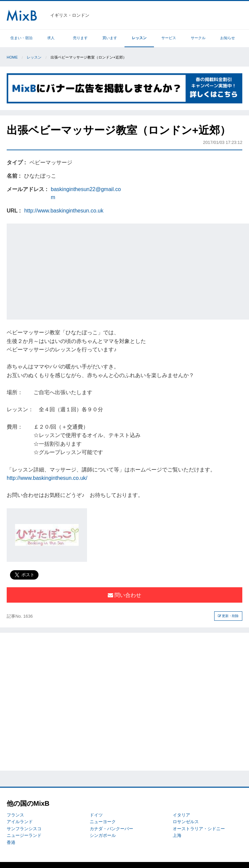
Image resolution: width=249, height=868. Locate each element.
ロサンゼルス (186, 822)
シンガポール (103, 835)
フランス (15, 815)
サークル (198, 38)
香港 (11, 842)
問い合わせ (124, 595)
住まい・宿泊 (21, 38)
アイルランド (20, 822)
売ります (80, 38)
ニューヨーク (103, 822)
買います (110, 38)
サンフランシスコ (24, 829)
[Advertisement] (129, 270)
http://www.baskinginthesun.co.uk (64, 211)
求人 (51, 38)
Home (12, 57)
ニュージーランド (24, 835)
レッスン (139, 38)
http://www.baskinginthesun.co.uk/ (47, 478)
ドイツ (96, 815)
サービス (169, 38)
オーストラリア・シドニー (199, 829)
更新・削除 (228, 616)
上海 (177, 835)
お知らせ (228, 38)
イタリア (181, 815)
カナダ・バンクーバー (111, 829)
